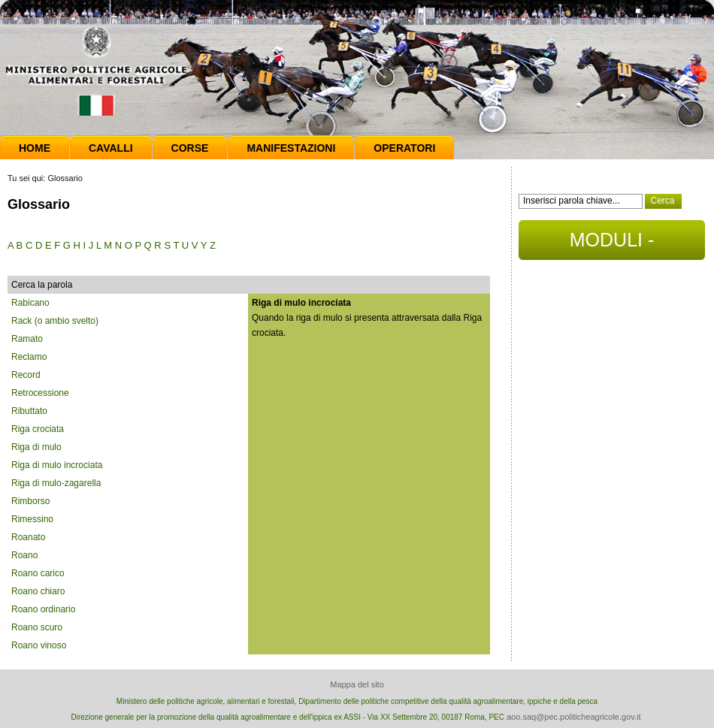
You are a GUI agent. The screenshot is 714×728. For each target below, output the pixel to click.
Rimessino (32, 519)
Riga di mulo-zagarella (56, 483)
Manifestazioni (291, 148)
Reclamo (29, 357)
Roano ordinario (43, 609)
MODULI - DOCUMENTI (611, 245)
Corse (190, 148)
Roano (24, 555)
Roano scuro (37, 627)
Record (26, 375)
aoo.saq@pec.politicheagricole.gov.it (574, 717)
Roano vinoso (39, 645)
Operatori (404, 148)
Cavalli (111, 148)
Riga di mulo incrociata (57, 465)
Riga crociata (38, 429)
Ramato (27, 339)
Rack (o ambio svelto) (55, 321)
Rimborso (30, 501)
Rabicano (30, 303)
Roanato (28, 537)
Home (35, 148)
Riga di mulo (36, 447)
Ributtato (29, 411)
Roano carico (38, 573)
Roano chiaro (38, 591)
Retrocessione (40, 393)
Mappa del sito (357, 684)
